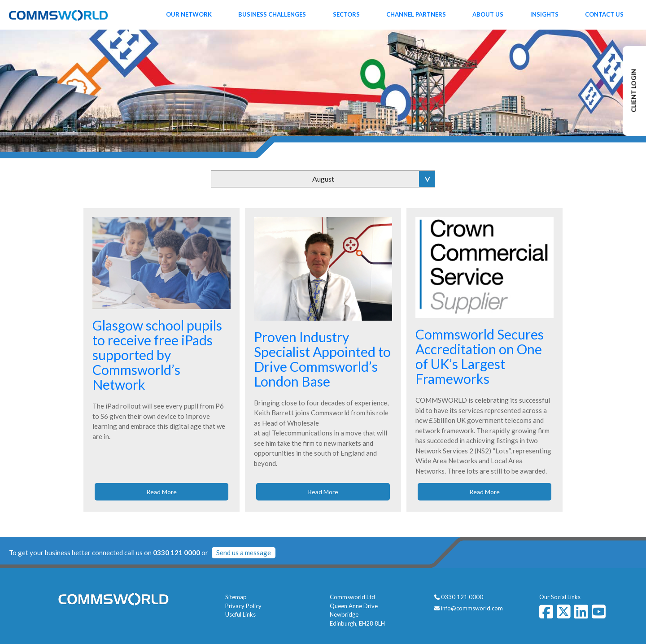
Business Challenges (272, 14)
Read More (161, 492)
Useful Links (240, 614)
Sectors (346, 14)
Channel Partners (416, 14)
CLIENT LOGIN (634, 91)
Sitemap (236, 597)
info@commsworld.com (472, 608)
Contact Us (604, 14)
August (323, 179)
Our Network (189, 14)
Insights (544, 14)
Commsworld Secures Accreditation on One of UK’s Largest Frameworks (480, 356)
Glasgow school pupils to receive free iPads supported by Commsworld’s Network (157, 355)
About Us (488, 14)
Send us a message (244, 553)
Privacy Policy (243, 606)
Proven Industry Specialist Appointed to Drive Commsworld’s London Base (322, 359)
